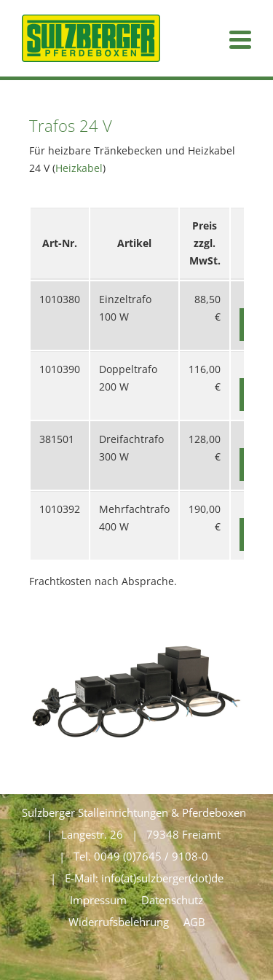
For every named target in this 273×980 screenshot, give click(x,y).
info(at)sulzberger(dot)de (162, 878)
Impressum (98, 900)
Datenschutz (172, 900)
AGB (194, 922)
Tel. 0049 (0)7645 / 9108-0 (141, 856)
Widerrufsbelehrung (119, 922)
